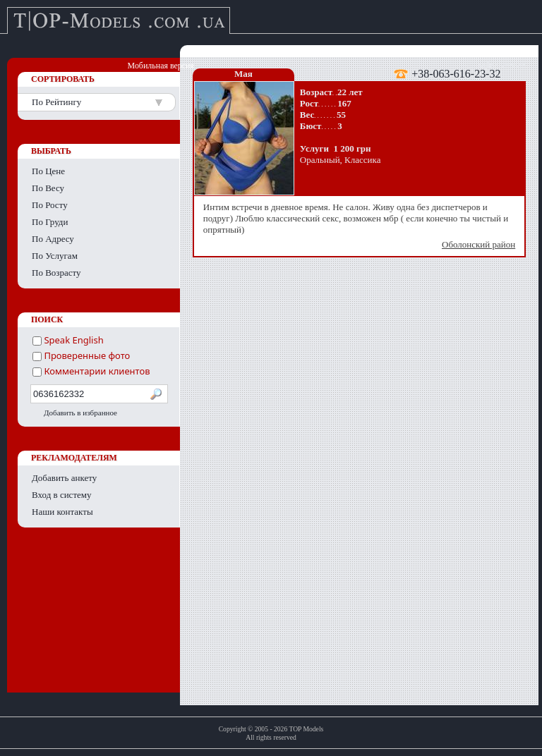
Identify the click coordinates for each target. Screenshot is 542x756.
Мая (243, 74)
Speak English (68, 340)
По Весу (48, 188)
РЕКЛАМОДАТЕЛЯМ (74, 458)
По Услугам (55, 256)
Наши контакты (62, 512)
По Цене (48, 171)
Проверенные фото (81, 355)
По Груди (50, 222)
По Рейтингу (56, 102)
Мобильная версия (161, 66)
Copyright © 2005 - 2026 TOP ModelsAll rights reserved (271, 733)
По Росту (50, 205)
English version (499, 66)
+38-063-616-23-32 (456, 73)
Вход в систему (62, 495)
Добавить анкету (64, 478)
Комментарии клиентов (91, 371)
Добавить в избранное (80, 413)
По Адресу (53, 239)
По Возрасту (56, 273)
